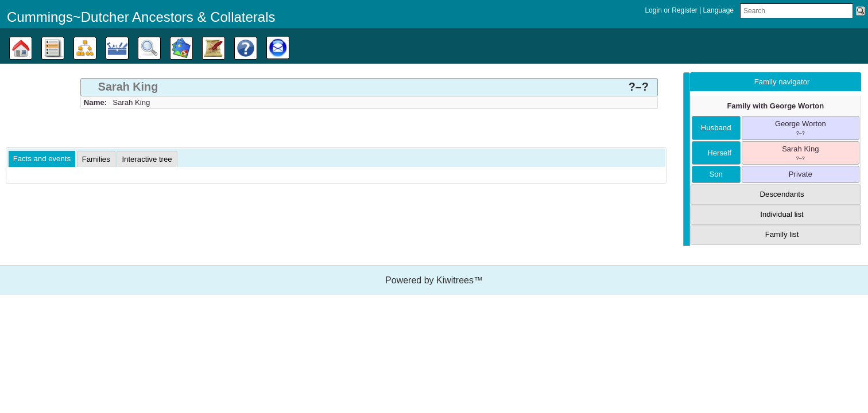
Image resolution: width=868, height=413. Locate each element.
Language (718, 10)
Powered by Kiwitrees (434, 280)
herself (716, 153)
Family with (775, 106)
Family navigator (782, 82)
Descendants (782, 194)
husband (716, 128)
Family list (782, 234)
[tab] (369, 87)
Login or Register (672, 10)
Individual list (782, 214)
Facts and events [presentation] (42, 159)
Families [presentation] (96, 159)
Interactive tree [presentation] (147, 159)
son (716, 174)
